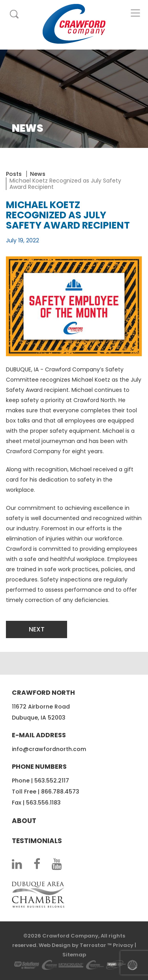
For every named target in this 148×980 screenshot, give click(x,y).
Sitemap (74, 955)
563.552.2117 (52, 781)
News (38, 174)
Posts (14, 174)
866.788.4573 (60, 792)
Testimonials (37, 841)
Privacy (123, 945)
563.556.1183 (43, 803)
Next (37, 629)
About (24, 821)
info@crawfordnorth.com (49, 749)
